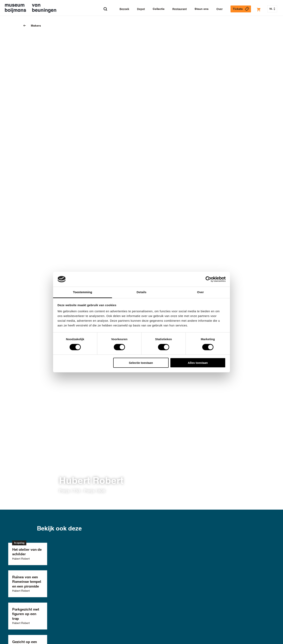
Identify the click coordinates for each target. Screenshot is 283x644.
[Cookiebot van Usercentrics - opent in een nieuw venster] (208, 279)
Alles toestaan (198, 363)
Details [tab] (141, 292)
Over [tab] (201, 292)
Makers (36, 26)
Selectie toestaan (141, 363)
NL (272, 9)
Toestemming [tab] (83, 292)
